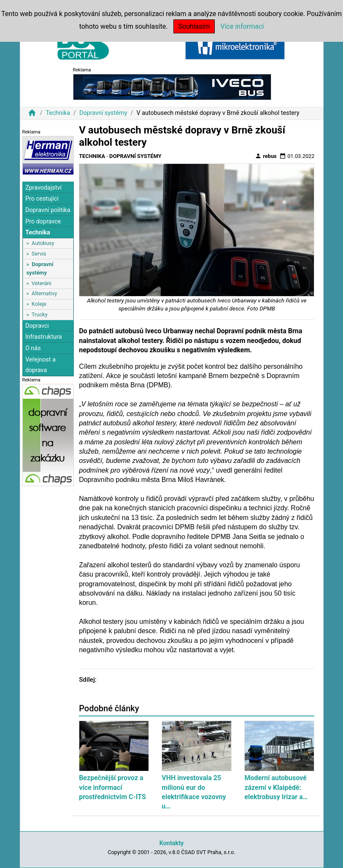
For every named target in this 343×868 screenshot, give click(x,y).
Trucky (40, 314)
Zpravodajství (43, 188)
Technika (58, 113)
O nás (33, 348)
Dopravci (37, 326)
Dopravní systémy (103, 113)
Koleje (39, 304)
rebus (266, 156)
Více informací (242, 26)
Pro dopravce (43, 222)
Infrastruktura (44, 337)
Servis (39, 254)
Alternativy (44, 293)
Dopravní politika (48, 210)
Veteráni (42, 283)
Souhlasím (194, 26)
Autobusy (43, 243)
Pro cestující (42, 199)
